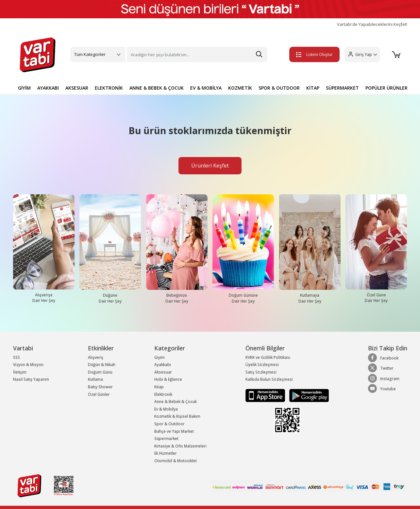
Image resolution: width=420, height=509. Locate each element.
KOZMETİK (240, 88)
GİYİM (24, 88)
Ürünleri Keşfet (210, 166)
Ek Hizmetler (166, 453)
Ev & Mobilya (166, 409)
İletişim (20, 372)
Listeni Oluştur (314, 54)
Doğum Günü (100, 372)
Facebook (383, 358)
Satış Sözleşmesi (261, 372)
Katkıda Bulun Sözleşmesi (269, 379)
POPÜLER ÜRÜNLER (386, 88)
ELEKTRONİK (109, 88)
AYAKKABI (48, 88)
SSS (17, 357)
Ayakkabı (163, 365)
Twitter (381, 368)
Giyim (160, 357)
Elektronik (163, 394)
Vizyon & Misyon (28, 365)
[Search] (197, 54)
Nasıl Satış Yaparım (31, 379)
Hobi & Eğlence (168, 379)
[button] (362, 54)
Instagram (384, 378)
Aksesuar (163, 372)
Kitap (159, 387)
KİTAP (313, 88)
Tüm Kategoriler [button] (90, 54)
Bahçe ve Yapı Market (174, 431)
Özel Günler (99, 394)
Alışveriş (96, 357)
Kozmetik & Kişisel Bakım (177, 416)
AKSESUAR (77, 88)
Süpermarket (166, 439)
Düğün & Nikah (102, 365)
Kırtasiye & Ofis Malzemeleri (180, 446)
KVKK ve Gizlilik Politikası (268, 357)
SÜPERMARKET (342, 88)
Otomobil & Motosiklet (176, 461)
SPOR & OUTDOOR (279, 88)
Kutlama (95, 379)
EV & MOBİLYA (206, 88)
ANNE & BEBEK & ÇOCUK (157, 88)
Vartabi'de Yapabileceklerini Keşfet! (372, 24)
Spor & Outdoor (169, 424)
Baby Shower (100, 387)
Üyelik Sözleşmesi (262, 365)
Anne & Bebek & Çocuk (176, 402)
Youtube (382, 389)
